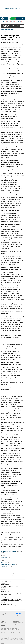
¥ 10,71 (13, 22)
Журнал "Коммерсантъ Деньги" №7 (9, 551)
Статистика (4, 562)
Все (10, 581)
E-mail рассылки (16, 624)
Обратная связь (16, 621)
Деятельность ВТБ (6, 567)
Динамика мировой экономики (8, 564)
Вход (18, 19)
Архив (3, 621)
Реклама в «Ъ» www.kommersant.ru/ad (13, 8)
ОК (22, 26)
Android (14, 620)
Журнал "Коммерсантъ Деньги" (7, 30)
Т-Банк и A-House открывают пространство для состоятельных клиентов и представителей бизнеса (12, 600)
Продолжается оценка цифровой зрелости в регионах (10, 587)
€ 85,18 (9, 22)
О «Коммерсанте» (5, 620)
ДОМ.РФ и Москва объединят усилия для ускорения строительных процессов (12, 594)
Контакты (3, 623)
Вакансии (3, 625)
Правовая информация (18, 623)
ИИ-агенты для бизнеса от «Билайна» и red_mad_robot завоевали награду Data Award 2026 (12, 606)
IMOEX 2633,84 (18, 22)
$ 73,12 (5, 22)
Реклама (3, 624)
